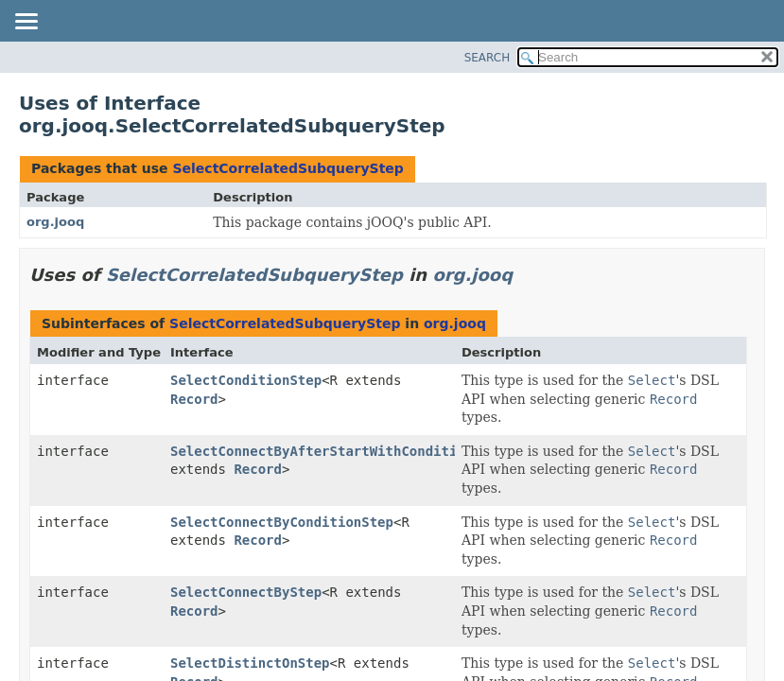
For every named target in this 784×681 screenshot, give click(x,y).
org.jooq (55, 222)
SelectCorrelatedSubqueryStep (287, 168)
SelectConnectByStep (246, 592)
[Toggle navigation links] (26, 23)
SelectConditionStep (246, 380)
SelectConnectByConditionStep (282, 522)
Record (194, 399)
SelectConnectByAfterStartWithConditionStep (338, 451)
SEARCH (488, 58)
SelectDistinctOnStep (250, 663)
